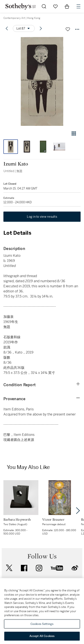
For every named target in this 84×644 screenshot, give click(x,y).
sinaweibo (75, 568)
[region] (42, 611)
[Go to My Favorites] (55, 6)
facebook (24, 568)
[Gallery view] (74, 133)
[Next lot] (41, 28)
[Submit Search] (44, 6)
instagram (39, 568)
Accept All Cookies (42, 636)
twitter (9, 568)
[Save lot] (68, 29)
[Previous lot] (7, 28)
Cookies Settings (42, 624)
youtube (57, 568)
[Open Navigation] (78, 6)
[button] (42, 81)
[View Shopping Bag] (67, 6)
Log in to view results (42, 217)
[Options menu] (24, 28)
